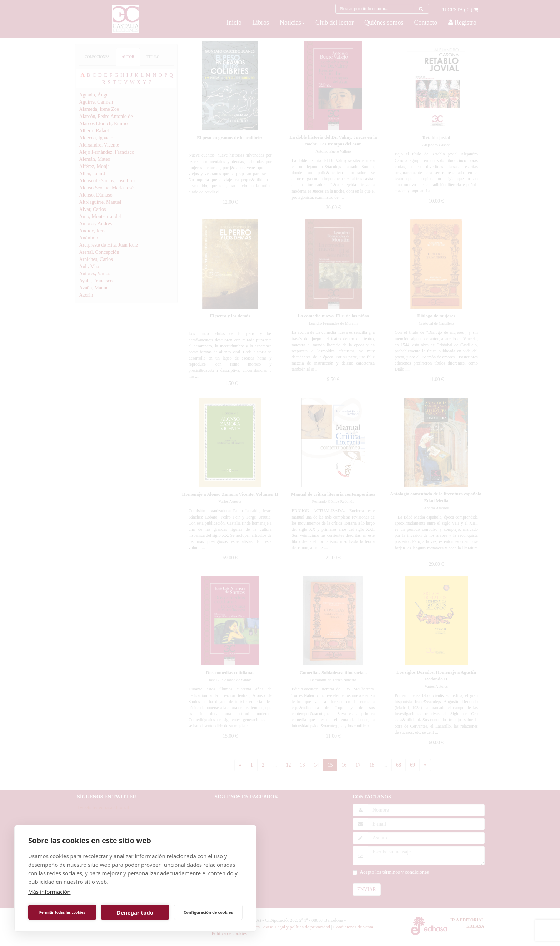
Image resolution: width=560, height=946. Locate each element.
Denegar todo (135, 912)
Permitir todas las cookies (62, 912)
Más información (49, 892)
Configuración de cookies (208, 912)
